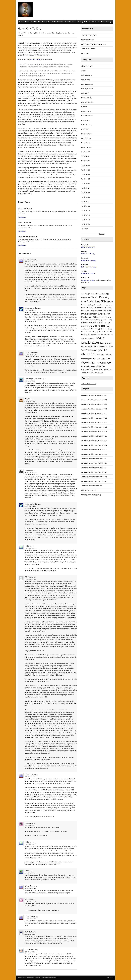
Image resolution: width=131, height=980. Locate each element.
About (27, 22)
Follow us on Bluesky (88, 254)
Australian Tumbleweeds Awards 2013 (94, 427)
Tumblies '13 (86, 170)
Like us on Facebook (88, 247)
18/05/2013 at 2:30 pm (30, 579)
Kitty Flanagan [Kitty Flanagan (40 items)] (89, 322)
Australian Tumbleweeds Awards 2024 (94, 477)
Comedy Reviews (87, 89)
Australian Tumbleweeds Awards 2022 (94, 468)
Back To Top (110, 977)
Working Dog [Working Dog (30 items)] (98, 373)
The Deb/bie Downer (88, 49)
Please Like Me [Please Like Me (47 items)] (90, 332)
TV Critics (96, 22)
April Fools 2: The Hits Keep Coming (94, 44)
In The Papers (86, 111)
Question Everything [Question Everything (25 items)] (105, 332)
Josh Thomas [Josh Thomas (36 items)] (95, 320)
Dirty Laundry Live (62, 33)
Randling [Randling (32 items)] (86, 334)
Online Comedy (57, 22)
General (84, 107)
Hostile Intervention (88, 40)
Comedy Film (86, 80)
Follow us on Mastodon (89, 267)
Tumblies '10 (86, 156)
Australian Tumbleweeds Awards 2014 (94, 432)
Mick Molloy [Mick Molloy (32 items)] (97, 329)
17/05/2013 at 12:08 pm (30, 472)
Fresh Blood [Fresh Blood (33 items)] (87, 307)
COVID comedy (87, 98)
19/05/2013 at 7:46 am (30, 888)
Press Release (86, 138)
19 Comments (45, 33)
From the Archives (87, 102)
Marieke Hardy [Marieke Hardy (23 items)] (86, 329)
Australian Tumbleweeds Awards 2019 (94, 454)
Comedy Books (86, 75)
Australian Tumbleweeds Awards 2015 (94, 436)
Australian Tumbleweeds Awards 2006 (94, 395)
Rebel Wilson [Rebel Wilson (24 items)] (95, 335)
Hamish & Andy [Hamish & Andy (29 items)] (91, 311)
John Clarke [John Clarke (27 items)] (102, 317)
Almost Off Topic (87, 66)
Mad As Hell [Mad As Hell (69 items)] (101, 326)
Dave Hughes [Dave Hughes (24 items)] (107, 305)
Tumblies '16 (86, 184)
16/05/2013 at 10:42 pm (30, 262)
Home (21, 22)
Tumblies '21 (86, 206)
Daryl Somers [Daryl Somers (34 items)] (96, 305)
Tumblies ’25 (36, 22)
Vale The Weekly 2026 (89, 35)
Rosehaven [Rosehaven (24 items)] (105, 335)
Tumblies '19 (86, 197)
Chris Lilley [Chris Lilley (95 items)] (96, 301)
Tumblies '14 (86, 174)
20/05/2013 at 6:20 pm (30, 934)
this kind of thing (35, 59)
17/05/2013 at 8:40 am (30, 381)
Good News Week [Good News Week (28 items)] (100, 307)
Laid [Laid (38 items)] (100, 323)
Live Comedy (86, 120)
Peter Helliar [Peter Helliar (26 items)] (107, 329)
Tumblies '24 (86, 220)
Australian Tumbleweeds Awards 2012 (94, 422)
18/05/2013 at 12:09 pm (30, 548)
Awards (84, 71)
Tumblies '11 (86, 161)
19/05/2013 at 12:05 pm (30, 902)
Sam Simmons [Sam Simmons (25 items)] (90, 339)
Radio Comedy (106, 22)
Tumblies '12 (86, 165)
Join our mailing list (87, 280)
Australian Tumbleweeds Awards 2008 (94, 404)
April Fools (85, 53)
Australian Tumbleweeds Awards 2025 (94, 481)
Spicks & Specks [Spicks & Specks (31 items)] (101, 346)
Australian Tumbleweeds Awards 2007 (94, 400)
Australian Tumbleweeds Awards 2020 (94, 459)
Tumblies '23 (86, 215)
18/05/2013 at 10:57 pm (30, 844)
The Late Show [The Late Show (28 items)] (99, 359)
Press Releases (70, 22)
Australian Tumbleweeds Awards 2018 (94, 450)
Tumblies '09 (86, 152)
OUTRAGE (85, 129)
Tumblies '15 (86, 179)
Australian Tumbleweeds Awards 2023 (94, 472)
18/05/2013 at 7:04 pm (30, 777)
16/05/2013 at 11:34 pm (30, 355)
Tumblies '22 (86, 211)
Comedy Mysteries (84, 22)
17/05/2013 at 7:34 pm (30, 506)
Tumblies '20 (86, 202)
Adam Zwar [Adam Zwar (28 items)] (86, 294)
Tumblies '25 (86, 224)
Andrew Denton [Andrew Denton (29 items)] (97, 294)
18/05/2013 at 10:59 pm (30, 873)
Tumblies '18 (86, 192)
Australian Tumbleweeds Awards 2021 (94, 463)
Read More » (22, 217)
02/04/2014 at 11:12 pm (30, 952)
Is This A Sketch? (87, 116)
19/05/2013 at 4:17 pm (30, 919)
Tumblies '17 (86, 188)
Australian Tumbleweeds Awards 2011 (94, 418)
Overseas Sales (87, 134)
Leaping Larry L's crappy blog (91, 495)
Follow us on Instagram (89, 260)
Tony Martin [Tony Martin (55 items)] (101, 370)
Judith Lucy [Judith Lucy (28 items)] (107, 320)
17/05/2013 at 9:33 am (30, 401)
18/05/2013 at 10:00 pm (30, 825)
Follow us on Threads (88, 274)
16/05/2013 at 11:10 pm (30, 310)
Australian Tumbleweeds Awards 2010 (94, 413)
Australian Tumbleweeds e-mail (92, 486)
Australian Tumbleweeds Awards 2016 (94, 441)
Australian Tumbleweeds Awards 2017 (94, 445)
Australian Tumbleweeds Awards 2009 (94, 409)
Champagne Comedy (88, 490)
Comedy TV (46, 22)
